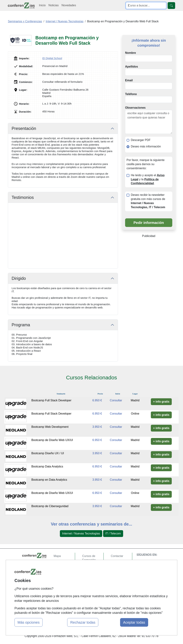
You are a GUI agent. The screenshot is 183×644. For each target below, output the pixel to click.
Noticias (54, 5)
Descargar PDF (141, 140)
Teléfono (131, 94)
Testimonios (23, 197)
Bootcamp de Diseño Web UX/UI (52, 440)
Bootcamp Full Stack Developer (51, 400)
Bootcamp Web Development (50, 427)
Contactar (117, 556)
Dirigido (19, 278)
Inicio (42, 5)
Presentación (24, 128)
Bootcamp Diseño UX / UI (48, 453)
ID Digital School (52, 58)
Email (129, 80)
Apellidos (132, 67)
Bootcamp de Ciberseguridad (50, 506)
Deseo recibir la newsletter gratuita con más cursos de (148, 201)
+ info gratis (161, 402)
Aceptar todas (134, 622)
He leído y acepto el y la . (148, 179)
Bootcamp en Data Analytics (49, 480)
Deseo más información (146, 146)
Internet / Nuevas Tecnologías (81, 533)
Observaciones (135, 108)
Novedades (69, 5)
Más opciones (29, 622)
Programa (21, 325)
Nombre (130, 53)
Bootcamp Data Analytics (47, 466)
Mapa (57, 556)
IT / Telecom (113, 533)
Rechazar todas (83, 622)
